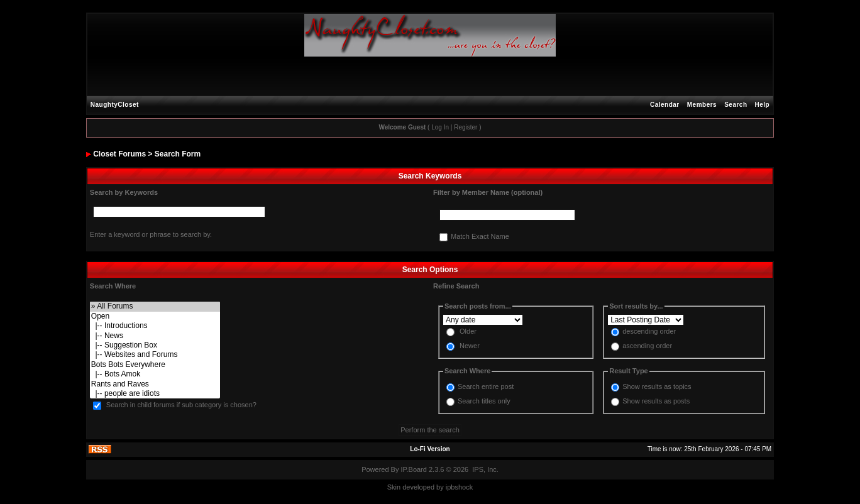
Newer (470, 346)
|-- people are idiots (155, 394)
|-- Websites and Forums (155, 355)
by (440, 487)
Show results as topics (657, 386)
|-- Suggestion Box (155, 345)
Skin (394, 487)
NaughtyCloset (115, 105)
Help (763, 105)
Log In (440, 127)
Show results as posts (656, 401)
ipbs (452, 487)
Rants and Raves (155, 384)
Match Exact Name (480, 237)
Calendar (665, 105)
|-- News (155, 336)
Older (468, 332)
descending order (649, 332)
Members (702, 105)
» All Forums (155, 306)
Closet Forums (119, 154)
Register (466, 127)
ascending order (647, 346)
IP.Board (414, 469)
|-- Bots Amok (155, 374)
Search (736, 105)
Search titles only (484, 401)
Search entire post (486, 386)
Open (155, 316)
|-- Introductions (155, 326)
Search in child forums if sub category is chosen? (181, 405)
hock (466, 487)
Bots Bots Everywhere (155, 365)
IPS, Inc (484, 469)
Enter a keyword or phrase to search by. (151, 234)
